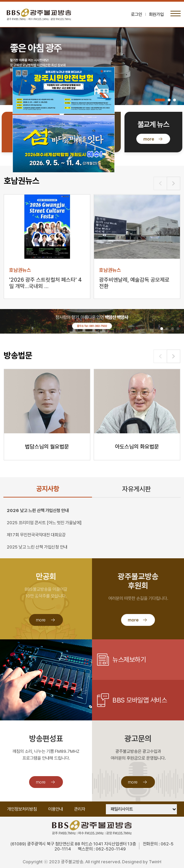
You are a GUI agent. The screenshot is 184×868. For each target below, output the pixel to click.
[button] (160, 100)
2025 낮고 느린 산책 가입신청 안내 (37, 547)
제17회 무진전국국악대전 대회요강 (36, 535)
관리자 (80, 809)
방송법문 (18, 355)
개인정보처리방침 (22, 809)
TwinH (155, 862)
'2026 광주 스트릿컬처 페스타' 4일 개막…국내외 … (45, 283)
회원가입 (156, 14)
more (149, 139)
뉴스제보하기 (129, 660)
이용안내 (55, 809)
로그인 (136, 14)
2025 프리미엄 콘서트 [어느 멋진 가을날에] (44, 523)
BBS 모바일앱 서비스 (140, 700)
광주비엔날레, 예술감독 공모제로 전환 (134, 283)
